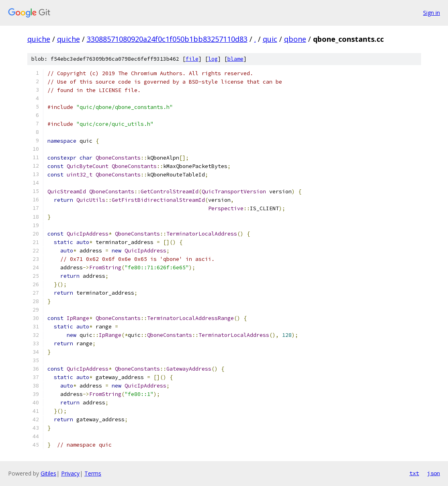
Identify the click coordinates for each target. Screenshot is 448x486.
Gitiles (48, 473)
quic (270, 39)
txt (414, 473)
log (213, 59)
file (192, 59)
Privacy (70, 473)
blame (235, 59)
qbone (295, 39)
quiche (39, 39)
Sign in (432, 13)
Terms (93, 473)
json (434, 473)
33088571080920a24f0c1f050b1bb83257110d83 (167, 39)
